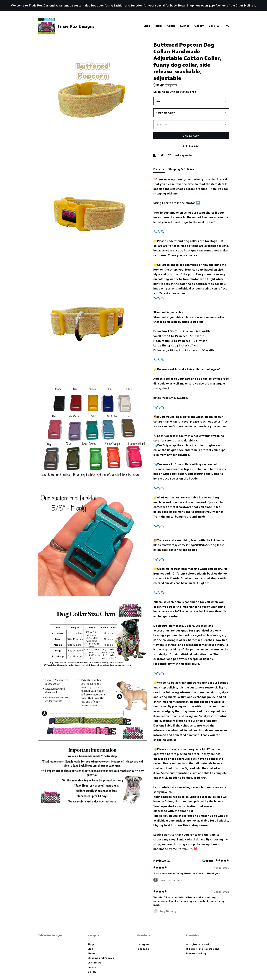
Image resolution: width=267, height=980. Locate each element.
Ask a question (184, 155)
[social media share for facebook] (155, 155)
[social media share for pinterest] (170, 155)
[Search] (227, 26)
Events (185, 26)
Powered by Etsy (196, 953)
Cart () (214, 26)
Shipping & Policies (181, 169)
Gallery (199, 26)
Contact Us (94, 962)
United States (179, 92)
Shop (147, 26)
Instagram (143, 944)
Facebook (143, 949)
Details (159, 169)
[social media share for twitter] (162, 155)
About (171, 26)
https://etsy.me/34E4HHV (171, 398)
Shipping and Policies (101, 958)
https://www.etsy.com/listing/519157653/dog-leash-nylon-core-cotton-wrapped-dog (189, 547)
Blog (159, 26)
